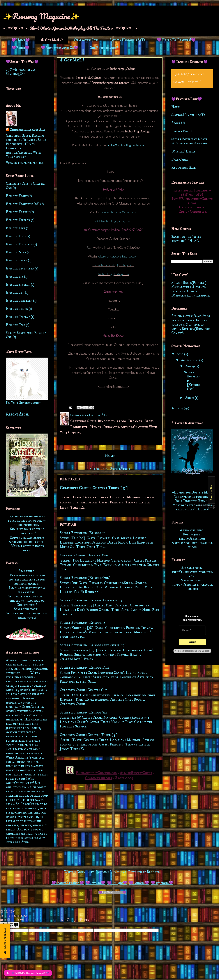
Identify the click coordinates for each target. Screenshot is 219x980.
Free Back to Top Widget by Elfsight (206, 506)
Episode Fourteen (19, 244)
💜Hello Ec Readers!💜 (176, 40)
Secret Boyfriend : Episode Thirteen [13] (92, 600)
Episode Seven (17, 260)
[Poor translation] (13, 925)
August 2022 (190, 360)
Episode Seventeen (20, 268)
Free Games (180, 160)
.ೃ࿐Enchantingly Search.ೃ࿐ (21, 72)
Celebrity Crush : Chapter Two (84, 555)
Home (110, 456)
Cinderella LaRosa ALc (27, 130)
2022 (180, 354)
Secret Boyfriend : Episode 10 (83, 533)
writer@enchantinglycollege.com (127, 145)
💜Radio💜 (21, 48)
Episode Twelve (18, 317)
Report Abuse (17, 414)
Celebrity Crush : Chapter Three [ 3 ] (94, 488)
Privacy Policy (182, 131)
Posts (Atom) (120, 469)
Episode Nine (16, 252)
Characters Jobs (86, 40)
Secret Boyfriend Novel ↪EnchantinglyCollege (189, 141)
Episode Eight (17, 196)
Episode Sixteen (18, 285)
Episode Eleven (18, 212)
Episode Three (17, 309)
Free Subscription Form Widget (192, 651)
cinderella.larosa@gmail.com (120, 212)
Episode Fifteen (18, 220)
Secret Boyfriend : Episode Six (83, 712)
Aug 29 (190, 366)
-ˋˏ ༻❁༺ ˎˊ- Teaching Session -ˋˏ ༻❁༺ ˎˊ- (189, 78)
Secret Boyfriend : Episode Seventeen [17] (93, 645)
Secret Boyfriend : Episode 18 (83, 623)
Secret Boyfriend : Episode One (26, 335)
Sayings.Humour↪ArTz (128, 40)
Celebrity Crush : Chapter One (84, 690)
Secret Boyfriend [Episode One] (85, 578)
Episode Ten (15, 293)
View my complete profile (25, 163)
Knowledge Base (183, 168)
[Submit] (192, 642)
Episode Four (16, 236)
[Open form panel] (5, 941)
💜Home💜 (21, 40)
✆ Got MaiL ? (52, 40)
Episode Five (16, 228)
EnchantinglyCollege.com (113, 274)
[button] (28, 973)
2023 (180, 408)
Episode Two (16, 325)
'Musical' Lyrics (183, 151)
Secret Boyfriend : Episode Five (84, 668)
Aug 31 (190, 398)
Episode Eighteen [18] (23, 204)
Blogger (153, 872)
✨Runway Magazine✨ (41, 16)
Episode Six (15, 277)
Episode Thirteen (19, 301)
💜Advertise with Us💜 (60, 48)
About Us (178, 123)
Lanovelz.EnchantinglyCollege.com (113, 265)
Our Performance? (104, 48)
